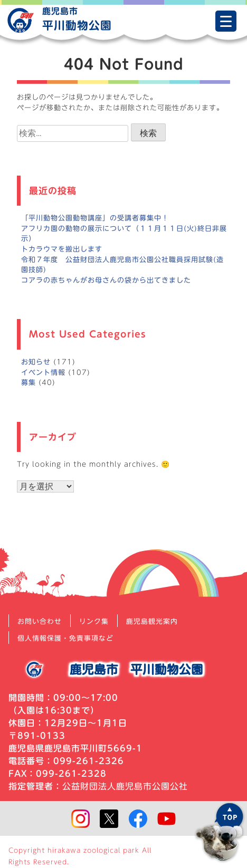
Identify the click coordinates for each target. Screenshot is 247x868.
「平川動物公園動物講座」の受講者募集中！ (95, 218)
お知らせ (36, 362)
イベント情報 (43, 372)
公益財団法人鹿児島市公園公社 (125, 786)
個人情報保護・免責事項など (65, 638)
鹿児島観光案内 (152, 621)
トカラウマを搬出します (62, 249)
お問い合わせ (40, 621)
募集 (28, 382)
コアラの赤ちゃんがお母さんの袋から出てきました (106, 280)
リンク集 (94, 621)
